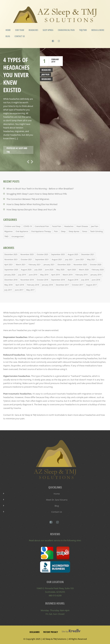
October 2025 (42, 254)
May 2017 (30, 290)
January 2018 (47, 285)
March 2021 (21, 264)
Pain (56, 231)
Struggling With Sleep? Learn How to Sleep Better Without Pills (37, 194)
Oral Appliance (22, 231)
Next (31, 161)
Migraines (46, 79)
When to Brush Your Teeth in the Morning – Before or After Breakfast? (40, 189)
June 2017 (19, 290)
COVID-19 (28, 226)
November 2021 (11, 259)
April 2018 (20, 285)
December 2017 (62, 285)
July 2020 (38, 270)
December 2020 (64, 264)
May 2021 (91, 259)
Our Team (20, 30)
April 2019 (55, 275)
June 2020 (49, 270)
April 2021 (9, 264)
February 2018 (33, 285)
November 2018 (27, 280)
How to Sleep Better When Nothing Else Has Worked (32, 204)
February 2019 (81, 275)
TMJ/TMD (83, 30)
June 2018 (96, 280)
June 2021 (80, 259)
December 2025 (11, 254)
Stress (85, 231)
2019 (53, 62)
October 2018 (42, 280)
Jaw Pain (45, 75)
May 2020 (60, 270)
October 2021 (26, 259)
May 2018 (8, 285)
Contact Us (20, 36)
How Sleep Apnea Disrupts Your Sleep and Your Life (31, 209)
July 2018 (85, 280)
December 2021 (88, 254)
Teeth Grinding (96, 231)
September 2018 (58, 280)
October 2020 (96, 264)
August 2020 (26, 270)
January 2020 (10, 275)
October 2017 (78, 285)
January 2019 (96, 275)
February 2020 (98, 270)
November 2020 (80, 264)
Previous (27, 161)
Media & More (98, 30)
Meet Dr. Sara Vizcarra (57, 500)
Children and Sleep (12, 226)
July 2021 (69, 259)
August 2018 (73, 280)
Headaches (33, 30)
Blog (8, 36)
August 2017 (91, 285)
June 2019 (33, 275)
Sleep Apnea (48, 30)
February (55, 59)
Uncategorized (17, 236)
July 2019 (22, 275)
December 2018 (11, 280)
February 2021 (35, 264)
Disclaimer (35, 632)
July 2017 (8, 290)
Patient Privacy (51, 632)
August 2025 (73, 254)
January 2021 (49, 264)
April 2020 (72, 270)
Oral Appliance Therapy (41, 231)
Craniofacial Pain (66, 30)
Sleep (63, 231)
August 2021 (57, 259)
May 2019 (44, 275)
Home (8, 30)
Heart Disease (82, 226)
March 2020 (84, 270)
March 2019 (68, 275)
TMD (6, 236)
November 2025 (27, 254)
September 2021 (42, 259)
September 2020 (11, 270)
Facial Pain (57, 226)
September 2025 (58, 254)
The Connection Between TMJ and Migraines (28, 199)
